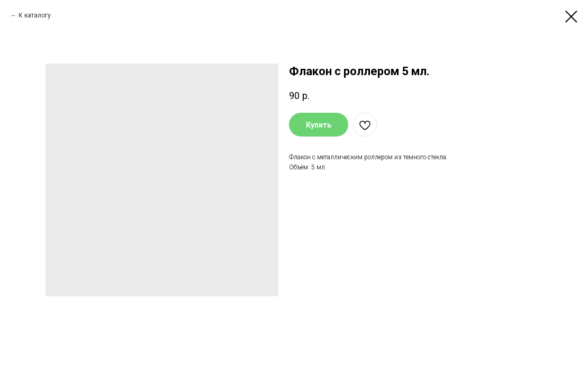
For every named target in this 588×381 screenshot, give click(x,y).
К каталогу (35, 15)
